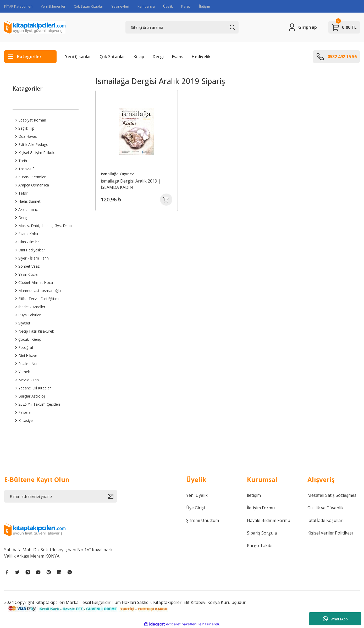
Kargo (186, 6)
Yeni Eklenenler (53, 6)
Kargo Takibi (260, 546)
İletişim (205, 6)
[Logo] (35, 27)
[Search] (182, 27)
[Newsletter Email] (61, 496)
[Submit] (112, 496)
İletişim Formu (261, 508)
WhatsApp (335, 619)
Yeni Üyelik (197, 495)
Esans (178, 57)
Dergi (158, 57)
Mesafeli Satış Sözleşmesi (332, 495)
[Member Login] (302, 27)
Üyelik (168, 6)
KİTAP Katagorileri (18, 6)
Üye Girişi (195, 508)
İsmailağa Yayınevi (118, 173)
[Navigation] (30, 57)
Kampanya (146, 6)
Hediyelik (201, 57)
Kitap (139, 57)
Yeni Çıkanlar (78, 57)
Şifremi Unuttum (203, 520)
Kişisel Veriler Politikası (330, 533)
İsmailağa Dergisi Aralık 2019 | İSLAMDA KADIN (131, 184)
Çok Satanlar (112, 57)
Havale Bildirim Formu (269, 520)
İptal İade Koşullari (326, 520)
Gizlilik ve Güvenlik (326, 508)
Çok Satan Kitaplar (89, 6)
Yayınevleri (120, 6)
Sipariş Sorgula (262, 533)
